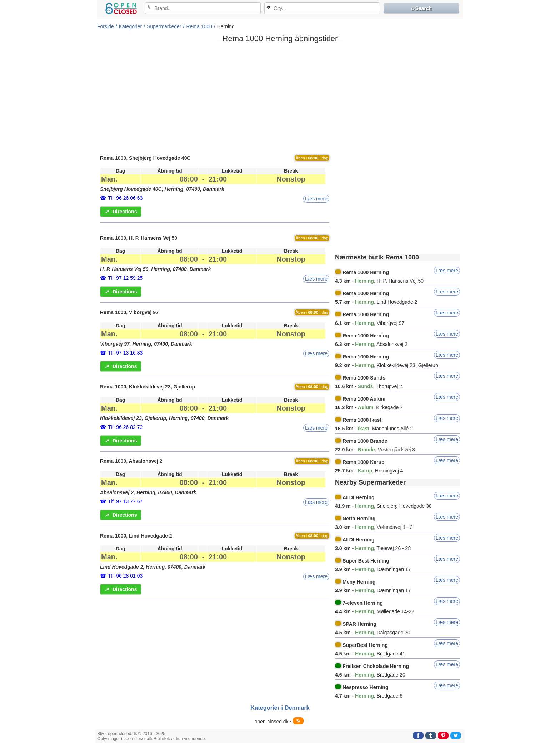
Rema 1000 (199, 26)
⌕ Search (422, 8)
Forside (106, 26)
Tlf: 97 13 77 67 (125, 501)
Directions (121, 212)
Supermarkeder (164, 26)
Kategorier (131, 26)
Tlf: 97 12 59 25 (125, 278)
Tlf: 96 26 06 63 (125, 198)
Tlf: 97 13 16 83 (125, 353)
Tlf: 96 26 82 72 (125, 427)
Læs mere (316, 199)
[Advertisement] (280, 98)
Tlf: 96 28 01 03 (125, 576)
